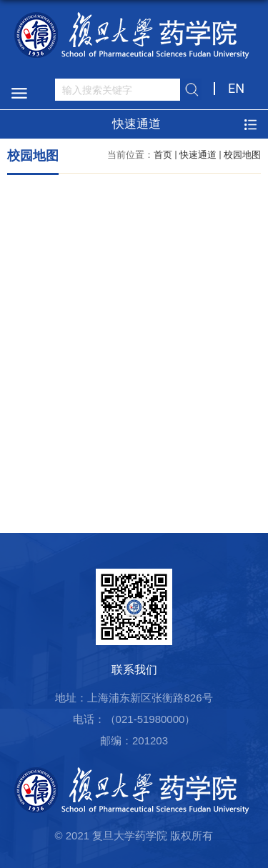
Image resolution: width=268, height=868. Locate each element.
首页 (163, 155)
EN (236, 88)
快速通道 (198, 155)
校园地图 (242, 155)
